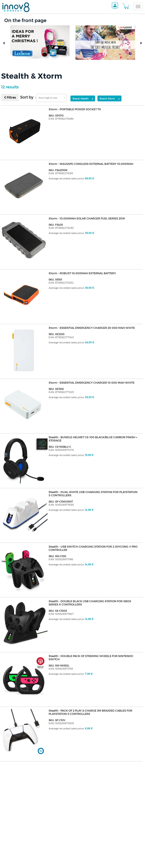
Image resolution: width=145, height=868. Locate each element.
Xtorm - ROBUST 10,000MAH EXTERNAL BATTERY (84, 273)
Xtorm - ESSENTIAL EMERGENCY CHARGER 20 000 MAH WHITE (93, 328)
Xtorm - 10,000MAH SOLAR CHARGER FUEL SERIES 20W (88, 219)
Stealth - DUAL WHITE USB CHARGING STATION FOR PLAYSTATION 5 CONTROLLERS (85, 494)
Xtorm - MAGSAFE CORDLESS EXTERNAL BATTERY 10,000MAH (93, 164)
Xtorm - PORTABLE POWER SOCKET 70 (76, 109)
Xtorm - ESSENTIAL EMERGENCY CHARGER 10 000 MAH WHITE (93, 383)
